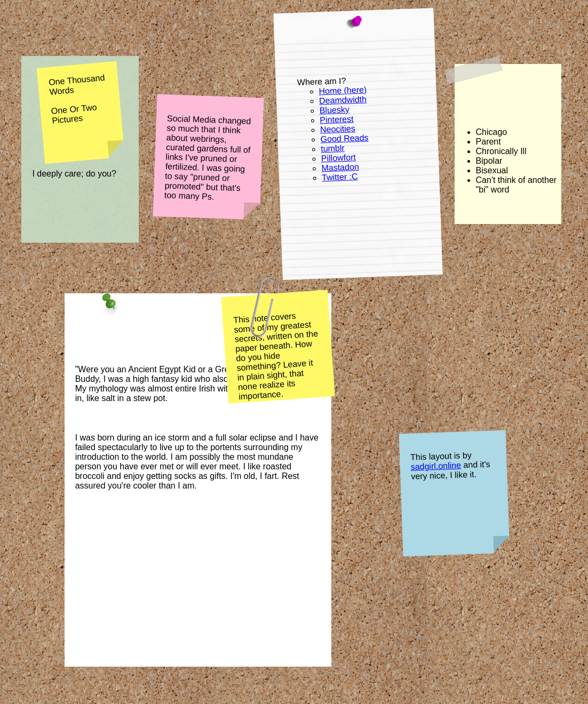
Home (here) (343, 90)
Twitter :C (340, 177)
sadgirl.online (436, 466)
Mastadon (340, 167)
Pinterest (337, 119)
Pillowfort (339, 158)
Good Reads (345, 138)
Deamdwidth (343, 100)
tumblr (333, 149)
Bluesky (335, 110)
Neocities (338, 129)
